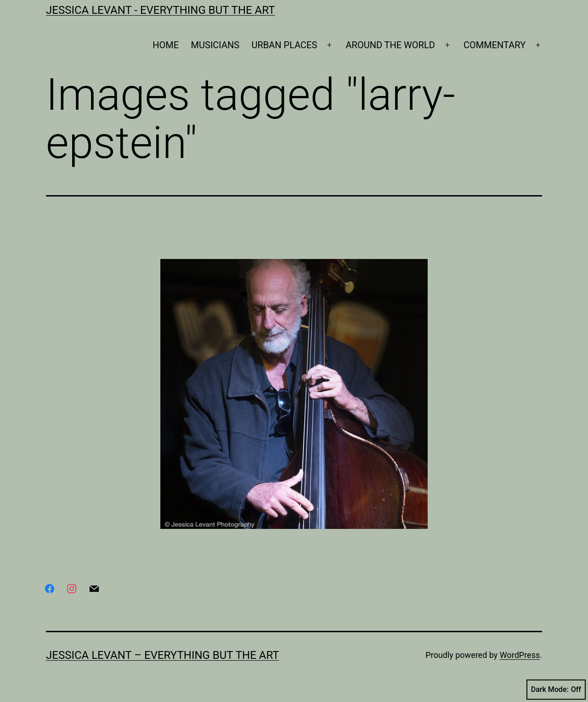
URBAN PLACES (285, 45)
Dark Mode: (556, 690)
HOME (166, 45)
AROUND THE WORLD (390, 45)
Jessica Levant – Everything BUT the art (163, 655)
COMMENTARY (495, 45)
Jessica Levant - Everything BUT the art (160, 10)
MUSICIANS (215, 45)
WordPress (520, 655)
